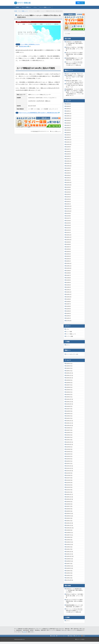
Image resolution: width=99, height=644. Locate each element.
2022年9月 (68, 187)
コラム (35, 7)
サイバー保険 (69, 332)
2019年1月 (68, 290)
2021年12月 (69, 206)
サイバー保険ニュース (45, 7)
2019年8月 (68, 273)
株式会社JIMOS (23, 46)
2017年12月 (69, 321)
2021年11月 (69, 209)
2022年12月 (69, 182)
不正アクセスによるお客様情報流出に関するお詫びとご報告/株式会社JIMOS (38, 113)
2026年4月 (68, 104)
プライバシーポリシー (62, 636)
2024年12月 (69, 140)
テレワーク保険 (69, 336)
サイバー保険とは (26, 7)
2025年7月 (68, 125)
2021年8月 (68, 216)
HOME (17, 7)
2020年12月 (69, 235)
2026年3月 (68, 106)
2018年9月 (68, 299)
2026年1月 (68, 111)
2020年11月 (69, 237)
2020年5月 (68, 252)
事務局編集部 (36, 131)
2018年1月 (68, 318)
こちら (25, 632)
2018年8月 (68, 302)
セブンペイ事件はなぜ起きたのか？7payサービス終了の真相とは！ (75, 77)
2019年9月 (68, 271)
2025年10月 (69, 118)
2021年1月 (68, 232)
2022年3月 (68, 199)
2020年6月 (68, 249)
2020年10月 (69, 240)
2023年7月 (68, 171)
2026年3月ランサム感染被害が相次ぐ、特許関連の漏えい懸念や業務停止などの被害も (74, 43)
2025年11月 (69, 116)
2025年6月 (68, 128)
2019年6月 (68, 278)
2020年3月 (68, 256)
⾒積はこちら (80, 3)
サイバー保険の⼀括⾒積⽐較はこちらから (30, 44)
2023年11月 (69, 163)
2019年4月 (68, 283)
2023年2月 (68, 178)
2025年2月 (68, 137)
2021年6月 (68, 221)
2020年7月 (68, 247)
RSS (84, 636)
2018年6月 (68, 306)
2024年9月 (68, 147)
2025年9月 (68, 121)
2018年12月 (69, 292)
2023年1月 (68, 180)
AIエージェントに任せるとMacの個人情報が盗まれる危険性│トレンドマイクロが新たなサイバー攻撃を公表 (74, 64)
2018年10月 (69, 297)
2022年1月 (68, 204)
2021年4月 (68, 225)
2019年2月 (68, 287)
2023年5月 (68, 173)
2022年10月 (69, 185)
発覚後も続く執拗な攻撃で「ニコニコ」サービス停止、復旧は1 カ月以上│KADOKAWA (75, 82)
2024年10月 (69, 144)
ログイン (68, 345)
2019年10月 (69, 268)
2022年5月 (68, 194)
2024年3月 (68, 154)
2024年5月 (68, 152)
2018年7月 (68, 304)
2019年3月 (68, 285)
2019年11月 (69, 266)
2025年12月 (69, 113)
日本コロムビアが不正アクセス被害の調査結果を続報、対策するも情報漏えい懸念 (74, 54)
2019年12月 (69, 263)
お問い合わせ (78, 636)
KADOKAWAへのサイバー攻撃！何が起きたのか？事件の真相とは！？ (74, 85)
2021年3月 (68, 228)
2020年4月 (68, 254)
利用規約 (71, 636)
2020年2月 (68, 259)
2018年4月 (68, 311)
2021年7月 (68, 218)
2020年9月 (68, 242)
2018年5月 (68, 309)
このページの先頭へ (80, 639)
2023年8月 (68, 168)
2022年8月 (68, 190)
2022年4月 (68, 197)
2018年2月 (68, 316)
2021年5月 (68, 223)
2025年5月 (68, 130)
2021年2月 (68, 230)
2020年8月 (68, 244)
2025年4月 (68, 133)
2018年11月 (69, 294)
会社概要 (54, 636)
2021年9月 (68, 213)
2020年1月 (68, 261)
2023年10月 (69, 166)
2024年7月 (68, 149)
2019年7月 (68, 275)
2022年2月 (68, 202)
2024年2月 (68, 156)
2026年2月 (68, 109)
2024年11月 (69, 142)
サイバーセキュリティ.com (72, 354)
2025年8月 (68, 123)
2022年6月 (68, 192)
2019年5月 (68, 280)
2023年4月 (68, 175)
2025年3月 (68, 135)
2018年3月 (68, 313)
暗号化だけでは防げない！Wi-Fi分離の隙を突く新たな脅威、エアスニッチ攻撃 (75, 49)
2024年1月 (68, 159)
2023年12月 (69, 161)
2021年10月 (69, 211)
